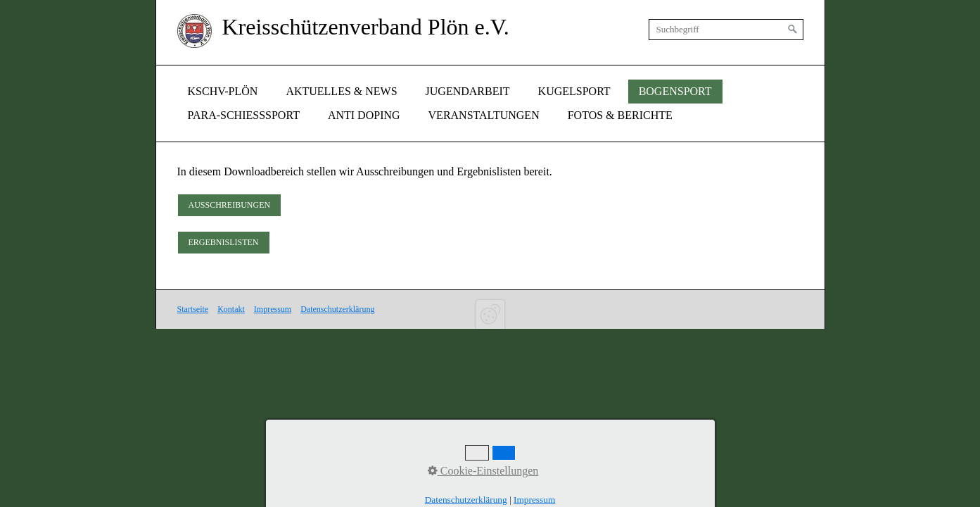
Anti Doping (364, 115)
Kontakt (231, 309)
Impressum (273, 309)
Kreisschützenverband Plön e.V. (366, 27)
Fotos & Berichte (620, 115)
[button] (230, 205)
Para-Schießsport (244, 115)
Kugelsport (574, 91)
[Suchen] (793, 30)
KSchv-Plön (223, 91)
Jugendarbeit (468, 91)
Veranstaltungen (484, 115)
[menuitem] (223, 92)
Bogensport (675, 91)
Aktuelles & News (341, 91)
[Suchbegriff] (726, 30)
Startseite (193, 309)
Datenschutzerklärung (337, 309)
